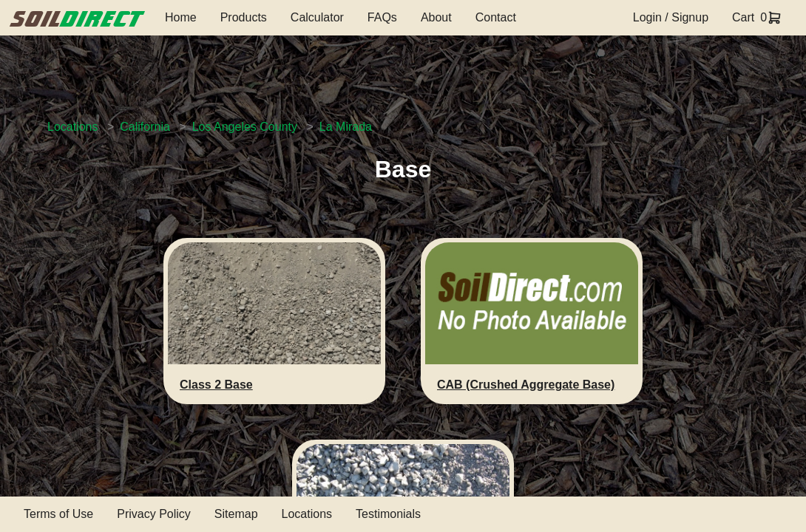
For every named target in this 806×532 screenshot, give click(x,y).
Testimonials (388, 514)
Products (244, 17)
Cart (743, 17)
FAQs (382, 17)
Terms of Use (58, 514)
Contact (496, 17)
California (145, 127)
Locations (73, 127)
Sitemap (236, 514)
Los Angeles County (245, 127)
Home (181, 17)
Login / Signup (671, 17)
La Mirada (346, 127)
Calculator (317, 17)
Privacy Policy (154, 514)
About (436, 17)
